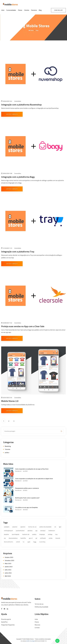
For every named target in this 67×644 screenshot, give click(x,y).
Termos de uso (39, 604)
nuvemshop (42, 542)
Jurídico (7, 453)
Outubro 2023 (9, 557)
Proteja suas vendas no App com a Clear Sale (23, 326)
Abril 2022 (8, 576)
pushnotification (20, 531)
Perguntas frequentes (8, 625)
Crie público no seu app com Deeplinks (26, 507)
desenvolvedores (13, 538)
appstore (23, 527)
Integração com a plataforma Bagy (18, 177)
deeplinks (6, 534)
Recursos (37, 625)
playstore (15, 527)
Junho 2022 (8, 573)
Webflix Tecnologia (30, 641)
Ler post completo (12, 114)
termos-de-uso (32, 527)
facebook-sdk (26, 534)
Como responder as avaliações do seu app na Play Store (32, 469)
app (36, 531)
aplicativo (30, 531)
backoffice (23, 538)
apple (29, 542)
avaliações (7, 527)
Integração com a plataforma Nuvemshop (21, 105)
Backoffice (4, 622)
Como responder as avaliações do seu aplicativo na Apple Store (34, 479)
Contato (37, 628)
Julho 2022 (8, 570)
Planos (20, 10)
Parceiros (34, 10)
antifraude (43, 538)
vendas (51, 538)
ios (24, 542)
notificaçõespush (8, 531)
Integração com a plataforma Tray (18, 252)
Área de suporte (6, 619)
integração (42, 534)
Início (3, 10)
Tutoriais (8, 449)
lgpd (60, 527)
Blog (40, 10)
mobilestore (52, 531)
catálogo (50, 534)
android (18, 542)
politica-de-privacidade (45, 527)
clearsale (58, 538)
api (36, 538)
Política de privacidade (41, 607)
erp (5, 538)
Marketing (8, 446)
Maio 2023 (8, 564)
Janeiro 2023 (9, 567)
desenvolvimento (8, 542)
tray (56, 534)
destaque (43, 531)
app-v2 (31, 538)
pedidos (34, 534)
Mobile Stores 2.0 (10, 401)
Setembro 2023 (10, 560)
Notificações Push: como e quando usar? (27, 498)
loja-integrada (16, 534)
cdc (55, 527)
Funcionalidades (11, 10)
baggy (35, 542)
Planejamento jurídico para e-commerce (27, 488)
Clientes (27, 10)
